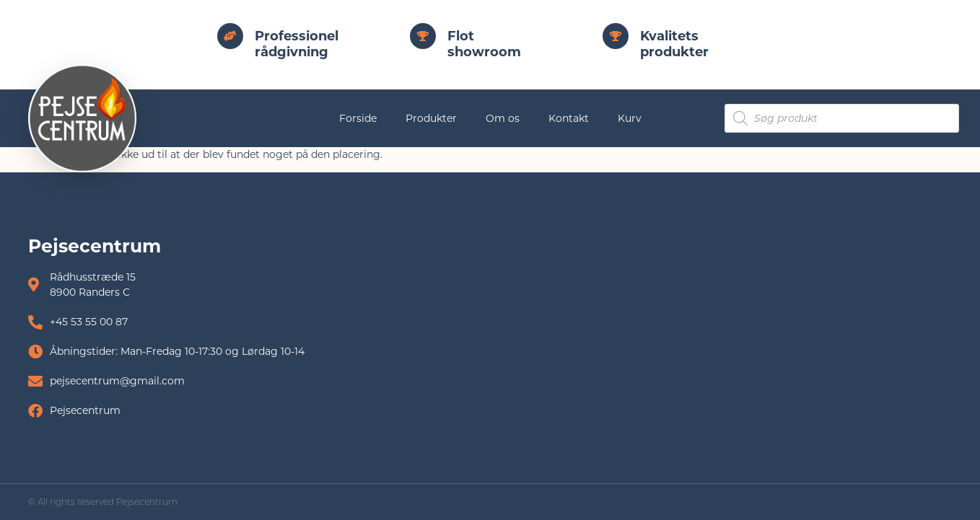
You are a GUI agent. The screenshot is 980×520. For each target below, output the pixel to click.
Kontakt (569, 118)
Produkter (431, 118)
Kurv (630, 118)
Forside (358, 118)
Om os (503, 118)
